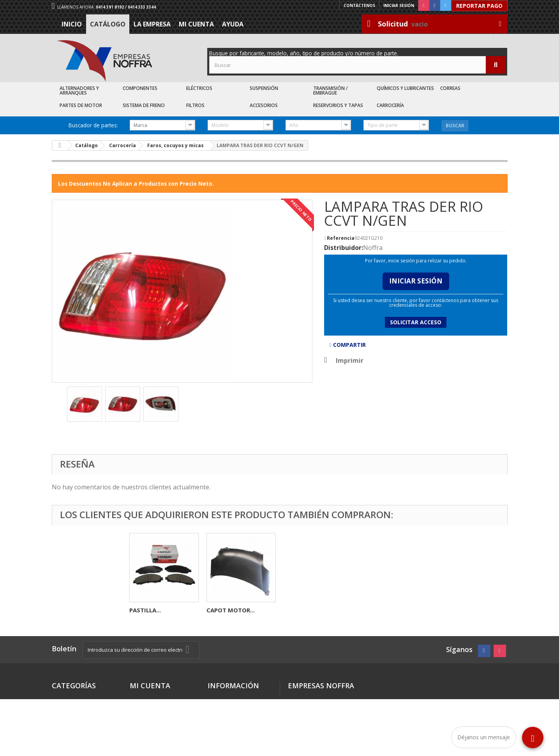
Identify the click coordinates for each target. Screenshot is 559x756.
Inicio (72, 24)
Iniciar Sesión (416, 281)
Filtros (195, 105)
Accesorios (264, 105)
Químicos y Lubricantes (405, 88)
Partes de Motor (81, 105)
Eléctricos (199, 88)
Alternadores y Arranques (79, 91)
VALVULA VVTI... (229, 610)
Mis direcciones (152, 698)
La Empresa (152, 24)
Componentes (140, 88)
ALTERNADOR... (151, 610)
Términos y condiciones (224, 701)
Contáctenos (359, 5)
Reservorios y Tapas (338, 105)
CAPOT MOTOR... (385, 610)
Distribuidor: (344, 248)
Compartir (347, 345)
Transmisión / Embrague (331, 91)
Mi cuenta (196, 24)
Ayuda (233, 24)
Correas (450, 88)
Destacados (69, 698)
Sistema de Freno (144, 105)
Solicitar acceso (416, 322)
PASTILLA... (299, 610)
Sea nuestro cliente (235, 732)
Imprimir (350, 360)
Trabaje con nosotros (238, 723)
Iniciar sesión (399, 5)
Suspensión (264, 88)
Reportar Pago (479, 6)
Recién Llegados (75, 717)
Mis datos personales (160, 708)
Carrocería (390, 105)
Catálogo (108, 24)
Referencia (341, 238)
